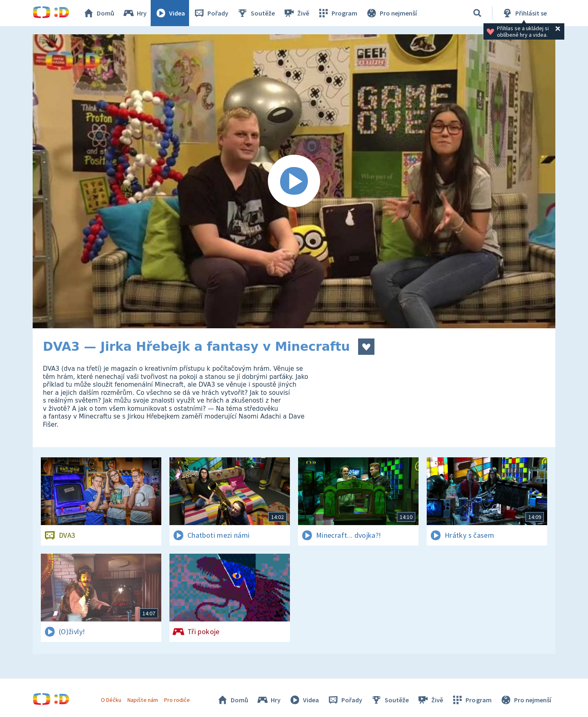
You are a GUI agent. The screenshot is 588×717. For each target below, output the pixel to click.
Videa (170, 13)
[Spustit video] (294, 181)
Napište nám (143, 700)
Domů (98, 13)
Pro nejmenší (391, 13)
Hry (135, 13)
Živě (296, 13)
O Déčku (111, 700)
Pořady (211, 13)
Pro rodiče (177, 700)
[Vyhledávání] (477, 13)
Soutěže (256, 13)
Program (337, 13)
